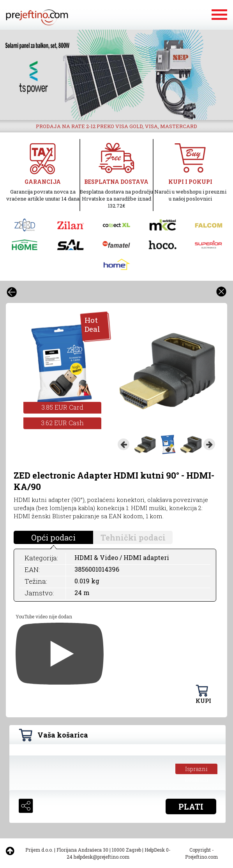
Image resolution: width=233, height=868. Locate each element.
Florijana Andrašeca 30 (82, 850)
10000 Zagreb (126, 850)
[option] (116, 75)
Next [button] (209, 444)
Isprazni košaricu (197, 770)
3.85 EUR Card (62, 407)
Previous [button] (124, 444)
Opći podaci (53, 537)
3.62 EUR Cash (62, 423)
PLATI (191, 806)
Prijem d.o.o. (39, 850)
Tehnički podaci (133, 537)
